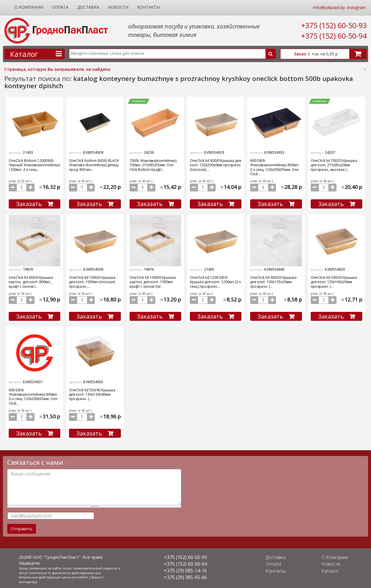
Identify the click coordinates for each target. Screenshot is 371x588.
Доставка (88, 7)
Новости (118, 7)
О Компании (29, 7)
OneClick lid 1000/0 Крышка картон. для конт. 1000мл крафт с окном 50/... (153, 281)
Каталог (331, 569)
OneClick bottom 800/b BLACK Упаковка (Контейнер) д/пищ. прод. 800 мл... (94, 165)
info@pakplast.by (329, 7)
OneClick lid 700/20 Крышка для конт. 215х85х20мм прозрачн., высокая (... (334, 165)
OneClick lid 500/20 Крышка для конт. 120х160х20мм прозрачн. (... (334, 281)
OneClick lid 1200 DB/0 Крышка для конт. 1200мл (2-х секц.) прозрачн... (215, 281)
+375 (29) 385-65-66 (185, 576)
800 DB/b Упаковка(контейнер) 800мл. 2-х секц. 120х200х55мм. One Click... (275, 167)
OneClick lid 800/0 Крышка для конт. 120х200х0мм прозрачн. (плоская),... (215, 165)
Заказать (29, 203)
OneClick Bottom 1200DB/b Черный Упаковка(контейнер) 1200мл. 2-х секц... (34, 165)
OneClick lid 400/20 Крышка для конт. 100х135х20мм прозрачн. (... (273, 281)
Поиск (271, 54)
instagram (356, 7)
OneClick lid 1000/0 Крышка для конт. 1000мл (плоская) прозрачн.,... (92, 281)
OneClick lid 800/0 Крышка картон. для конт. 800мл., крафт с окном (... (31, 281)
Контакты (148, 7)
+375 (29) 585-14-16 (185, 569)
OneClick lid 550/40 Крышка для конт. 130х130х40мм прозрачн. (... (92, 393)
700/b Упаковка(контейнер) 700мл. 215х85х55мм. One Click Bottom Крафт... (153, 165)
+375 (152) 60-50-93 (334, 25)
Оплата (60, 7)
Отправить (22, 527)
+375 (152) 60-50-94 (334, 36)
